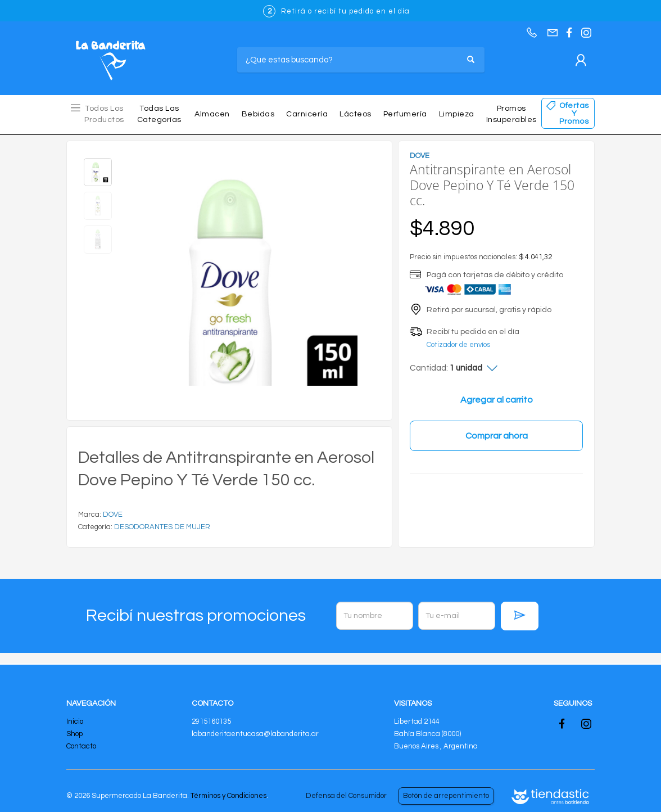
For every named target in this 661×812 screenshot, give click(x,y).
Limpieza (457, 114)
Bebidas (258, 114)
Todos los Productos (104, 114)
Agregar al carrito (497, 400)
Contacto (81, 746)
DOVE (113, 515)
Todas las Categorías (159, 114)
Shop (74, 734)
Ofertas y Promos (574, 114)
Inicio (75, 721)
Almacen (212, 114)
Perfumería (405, 114)
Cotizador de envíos (458, 345)
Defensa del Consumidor (346, 796)
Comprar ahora (497, 436)
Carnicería (307, 114)
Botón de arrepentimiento (446, 796)
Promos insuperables (511, 114)
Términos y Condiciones (228, 796)
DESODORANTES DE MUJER (162, 527)
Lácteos (356, 114)
